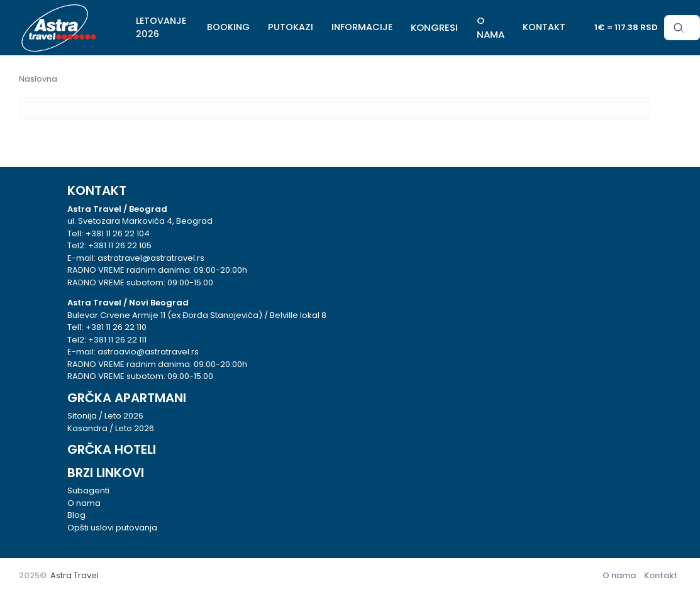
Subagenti (88, 491)
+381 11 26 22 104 (118, 233)
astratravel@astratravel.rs (151, 258)
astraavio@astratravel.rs (148, 352)
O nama (84, 503)
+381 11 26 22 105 (120, 245)
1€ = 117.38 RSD (626, 27)
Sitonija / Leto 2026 (105, 416)
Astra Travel (75, 575)
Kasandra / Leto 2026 (111, 428)
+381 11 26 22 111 (117, 340)
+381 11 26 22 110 (116, 327)
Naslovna (38, 79)
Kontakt (661, 575)
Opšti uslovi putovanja (112, 528)
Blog (76, 515)
